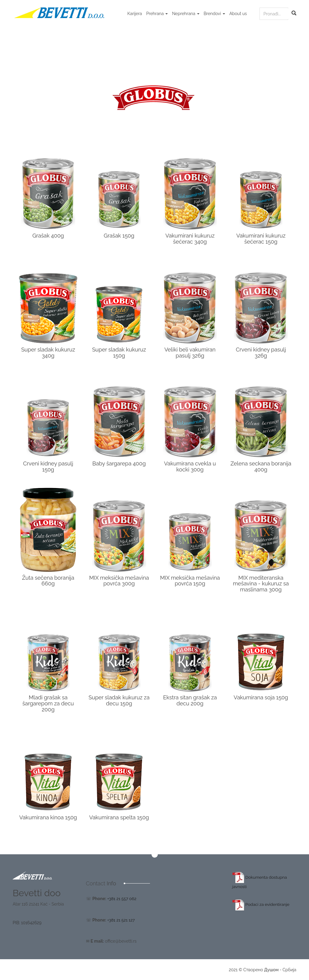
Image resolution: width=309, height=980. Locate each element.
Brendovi (214, 14)
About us (238, 14)
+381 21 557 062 (122, 899)
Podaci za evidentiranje (261, 904)
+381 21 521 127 (121, 920)
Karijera (135, 14)
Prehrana (157, 14)
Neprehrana (186, 14)
